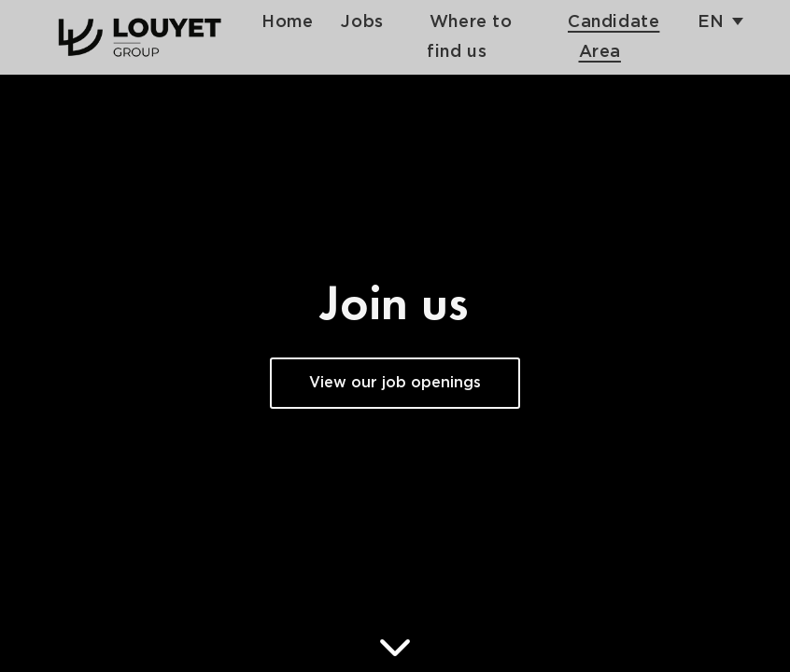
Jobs (362, 22)
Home (287, 22)
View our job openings (395, 383)
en (711, 22)
